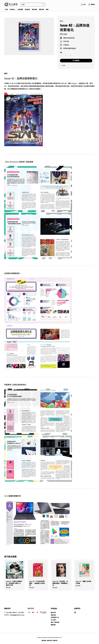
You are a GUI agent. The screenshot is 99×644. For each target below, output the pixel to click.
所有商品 (12, 9)
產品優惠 (20, 9)
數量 (61, 52)
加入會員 (53, 620)
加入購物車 (76, 60)
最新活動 (34, 9)
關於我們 (53, 613)
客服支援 (41, 9)
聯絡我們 (53, 625)
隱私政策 (49, 640)
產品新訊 (27, 9)
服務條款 (44, 640)
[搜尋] (43, 4)
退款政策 (55, 640)
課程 (47, 9)
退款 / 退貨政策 (55, 622)
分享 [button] (62, 65)
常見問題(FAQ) (55, 617)
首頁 (6, 9)
